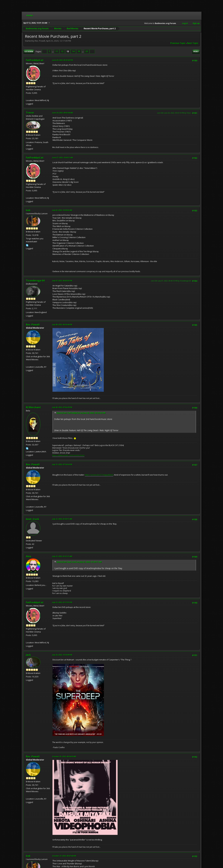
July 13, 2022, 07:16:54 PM (62, 464)
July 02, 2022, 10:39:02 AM (62, 210)
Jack (28, 655)
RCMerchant (33, 407)
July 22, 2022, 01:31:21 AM (62, 556)
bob (28, 210)
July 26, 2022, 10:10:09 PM (62, 655)
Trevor (30, 113)
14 (73, 51)
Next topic (193, 43)
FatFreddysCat (35, 60)
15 (79, 51)
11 (57, 51)
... (53, 51)
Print (196, 51)
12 (62, 51)
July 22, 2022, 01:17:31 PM (62, 602)
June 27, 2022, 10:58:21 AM (63, 157)
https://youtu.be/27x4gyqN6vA (99, 475)
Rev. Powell (33, 325)
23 (87, 51)
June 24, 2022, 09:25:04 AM (63, 113)
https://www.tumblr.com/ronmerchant (68, 455)
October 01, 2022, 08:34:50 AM (64, 756)
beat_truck (33, 519)
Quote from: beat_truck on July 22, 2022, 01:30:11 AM (79, 562)
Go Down (29, 51)
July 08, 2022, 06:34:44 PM (62, 324)
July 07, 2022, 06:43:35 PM (62, 281)
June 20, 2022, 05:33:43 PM (63, 60)
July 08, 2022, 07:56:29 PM (62, 407)
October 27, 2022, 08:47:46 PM (64, 856)
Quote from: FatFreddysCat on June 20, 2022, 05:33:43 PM (81, 413)
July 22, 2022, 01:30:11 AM (62, 519)
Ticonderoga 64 (35, 280)
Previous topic (178, 43)
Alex (29, 556)
